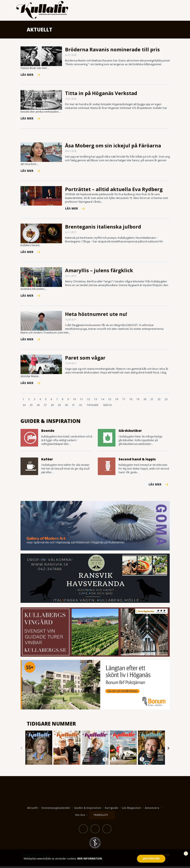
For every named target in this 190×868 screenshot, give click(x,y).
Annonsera (152, 810)
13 (96, 401)
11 (81, 401)
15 (110, 401)
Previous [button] (22, 750)
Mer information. (90, 859)
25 (31, 407)
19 (138, 401)
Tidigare (93, 407)
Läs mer (155, 486)
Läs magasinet (131, 810)
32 (80, 407)
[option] (39, 750)
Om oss (80, 817)
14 (103, 401)
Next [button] (169, 750)
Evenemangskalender (56, 810)
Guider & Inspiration (88, 810)
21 (152, 401)
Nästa (107, 407)
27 (45, 407)
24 (24, 407)
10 (74, 401)
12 (88, 401)
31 (73, 407)
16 (117, 401)
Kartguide (111, 810)
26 (38, 407)
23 (166, 401)
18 (131, 401)
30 (66, 407)
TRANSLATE (101, 817)
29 (59, 407)
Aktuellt (33, 810)
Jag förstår (151, 859)
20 (145, 401)
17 (124, 401)
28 (52, 407)
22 (159, 401)
